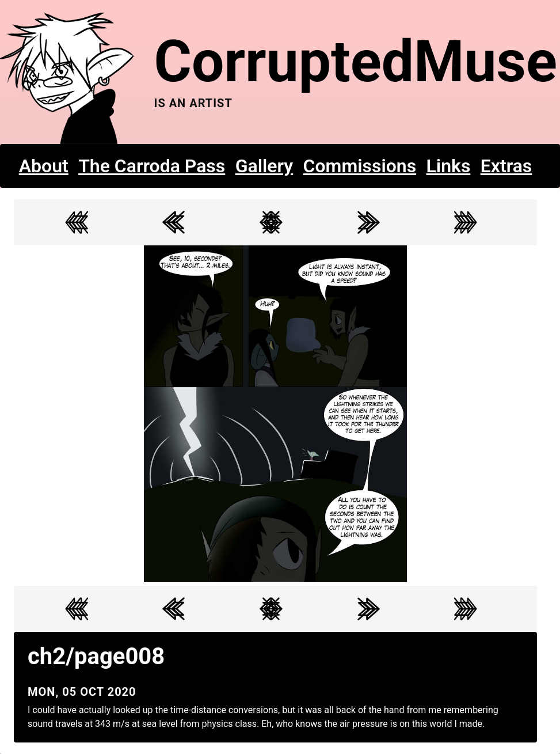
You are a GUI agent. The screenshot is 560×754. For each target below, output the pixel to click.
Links (449, 166)
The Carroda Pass (152, 166)
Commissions (360, 166)
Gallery (264, 166)
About (44, 166)
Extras (506, 166)
